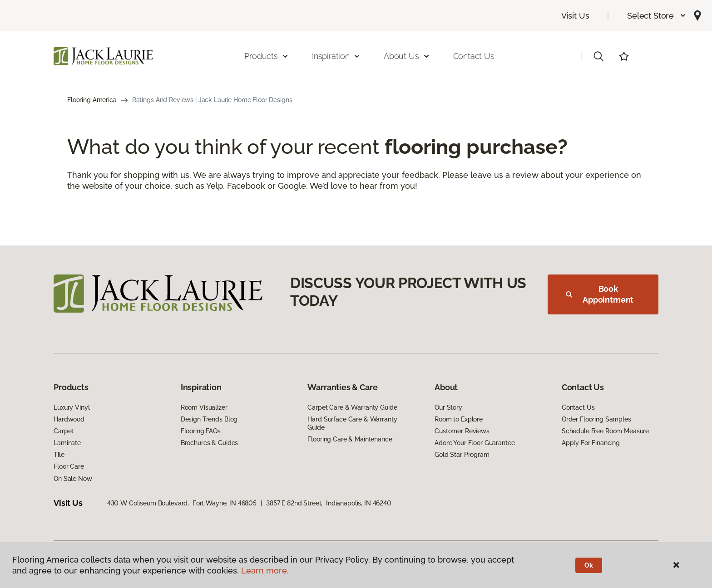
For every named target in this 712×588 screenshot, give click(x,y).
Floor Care (69, 466)
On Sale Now (73, 479)
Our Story (448, 407)
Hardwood (69, 419)
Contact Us (474, 56)
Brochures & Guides (209, 443)
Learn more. (265, 571)
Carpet (64, 431)
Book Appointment (600, 294)
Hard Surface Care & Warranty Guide (352, 423)
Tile (59, 455)
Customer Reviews (462, 431)
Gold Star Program (462, 455)
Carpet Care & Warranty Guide (352, 407)
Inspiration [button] (336, 56)
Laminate (67, 443)
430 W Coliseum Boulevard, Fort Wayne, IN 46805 (182, 503)
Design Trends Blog (209, 419)
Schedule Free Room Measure (605, 431)
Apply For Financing (591, 443)
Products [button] (267, 56)
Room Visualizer (204, 407)
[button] (657, 16)
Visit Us (575, 16)
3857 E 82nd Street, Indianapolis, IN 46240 (329, 503)
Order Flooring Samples (596, 419)
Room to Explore (459, 419)
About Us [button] (407, 56)
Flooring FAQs (201, 431)
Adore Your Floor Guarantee (475, 443)
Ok (589, 565)
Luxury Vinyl (72, 407)
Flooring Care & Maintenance (350, 439)
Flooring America (92, 100)
